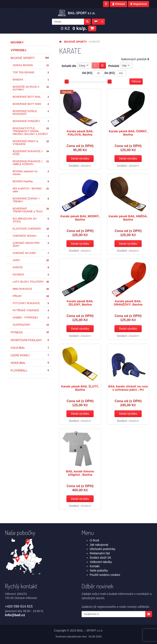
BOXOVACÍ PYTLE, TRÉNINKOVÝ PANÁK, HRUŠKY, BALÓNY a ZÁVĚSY (31, 131)
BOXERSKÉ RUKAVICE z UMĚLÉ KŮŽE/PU (31, 163)
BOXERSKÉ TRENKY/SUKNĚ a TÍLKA (31, 210)
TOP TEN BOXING (31, 73)
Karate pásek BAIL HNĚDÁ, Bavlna (128, 218)
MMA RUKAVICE (31, 289)
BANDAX (31, 80)
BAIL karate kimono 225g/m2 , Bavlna (80, 473)
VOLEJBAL (30, 348)
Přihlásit (118, 4)
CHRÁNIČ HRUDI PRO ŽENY (31, 244)
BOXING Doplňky (31, 182)
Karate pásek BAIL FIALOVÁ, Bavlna (80, 133)
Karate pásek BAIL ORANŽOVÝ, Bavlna (128, 303)
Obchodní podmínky (103, 549)
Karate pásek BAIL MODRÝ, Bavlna (80, 218)
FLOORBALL (30, 370)
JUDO (31, 260)
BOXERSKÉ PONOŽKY (31, 121)
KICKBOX (31, 275)
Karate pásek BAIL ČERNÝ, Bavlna (128, 133)
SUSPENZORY (31, 325)
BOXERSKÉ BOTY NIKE (31, 104)
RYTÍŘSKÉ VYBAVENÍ (31, 311)
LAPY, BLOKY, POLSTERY (31, 282)
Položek (114, 66)
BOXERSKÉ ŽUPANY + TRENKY (31, 200)
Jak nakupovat (99, 545)
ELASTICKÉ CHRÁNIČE (31, 229)
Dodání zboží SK (100, 558)
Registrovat (138, 4)
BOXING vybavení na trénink (31, 173)
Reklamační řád (100, 553)
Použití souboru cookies (105, 575)
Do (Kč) (110, 73)
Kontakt (95, 566)
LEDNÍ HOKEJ (30, 355)
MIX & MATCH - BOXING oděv (31, 190)
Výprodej (18, 50)
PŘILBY (31, 296)
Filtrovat (136, 81)
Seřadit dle (69, 66)
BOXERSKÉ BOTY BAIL (31, 97)
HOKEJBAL (30, 363)
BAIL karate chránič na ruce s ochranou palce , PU (128, 388)
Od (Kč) (87, 73)
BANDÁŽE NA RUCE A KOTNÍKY (31, 88)
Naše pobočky (99, 570)
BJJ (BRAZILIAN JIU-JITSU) (31, 220)
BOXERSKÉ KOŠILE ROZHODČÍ (31, 113)
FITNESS (30, 332)
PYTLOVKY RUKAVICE (31, 303)
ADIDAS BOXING (31, 65)
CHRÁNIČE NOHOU (31, 236)
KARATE (31, 268)
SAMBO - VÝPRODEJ (31, 318)
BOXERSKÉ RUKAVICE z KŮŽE (31, 153)
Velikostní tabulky (101, 562)
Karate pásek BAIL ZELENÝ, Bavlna (80, 303)
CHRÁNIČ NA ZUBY (31, 253)
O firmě (94, 540)
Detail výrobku (80, 158)
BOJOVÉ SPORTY (30, 58)
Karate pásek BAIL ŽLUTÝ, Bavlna (80, 388)
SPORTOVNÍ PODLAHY (30, 340)
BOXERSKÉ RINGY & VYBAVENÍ (31, 143)
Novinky (17, 42)
